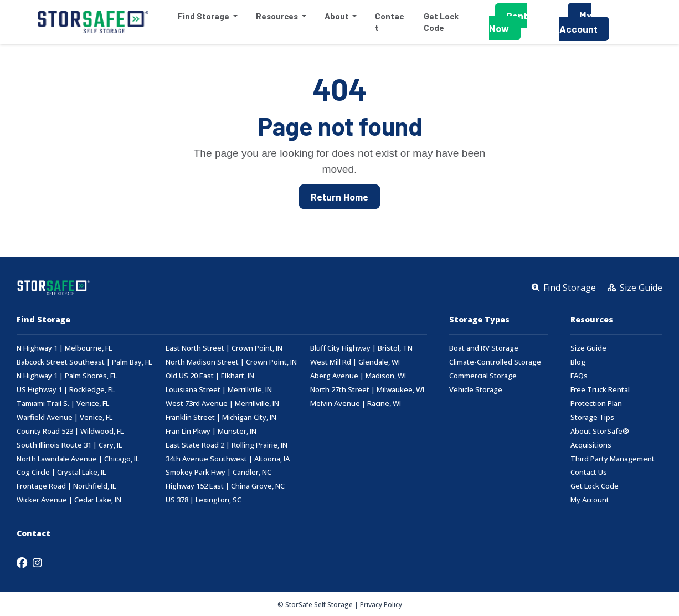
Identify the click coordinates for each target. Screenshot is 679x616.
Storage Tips (592, 417)
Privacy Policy (381, 604)
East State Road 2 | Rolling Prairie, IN (227, 445)
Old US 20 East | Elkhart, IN (210, 376)
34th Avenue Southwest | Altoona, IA (228, 459)
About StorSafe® (600, 431)
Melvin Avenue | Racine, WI (356, 404)
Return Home (339, 197)
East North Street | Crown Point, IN (224, 348)
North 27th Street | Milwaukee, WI (367, 390)
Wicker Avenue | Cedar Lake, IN (69, 500)
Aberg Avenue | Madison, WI (358, 376)
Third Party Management (613, 459)
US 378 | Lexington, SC (204, 500)
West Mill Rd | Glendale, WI (355, 362)
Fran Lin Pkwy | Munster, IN (211, 431)
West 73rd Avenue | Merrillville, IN (222, 404)
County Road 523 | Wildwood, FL (70, 431)
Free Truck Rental (600, 390)
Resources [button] (277, 16)
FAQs (579, 376)
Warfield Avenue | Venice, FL (65, 417)
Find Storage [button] (204, 16)
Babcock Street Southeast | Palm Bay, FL (84, 362)
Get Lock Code (441, 22)
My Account (578, 22)
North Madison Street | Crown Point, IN (231, 362)
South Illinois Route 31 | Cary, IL (69, 445)
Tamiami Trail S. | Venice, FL (63, 404)
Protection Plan (596, 404)
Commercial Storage (483, 376)
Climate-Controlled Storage (495, 362)
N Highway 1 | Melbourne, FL (64, 348)
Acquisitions (591, 445)
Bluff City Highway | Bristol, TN (361, 348)
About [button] (337, 16)
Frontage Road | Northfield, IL (66, 486)
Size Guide (588, 348)
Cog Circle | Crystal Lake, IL (61, 472)
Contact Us (589, 472)
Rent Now (508, 22)
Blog (578, 362)
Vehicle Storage (476, 390)
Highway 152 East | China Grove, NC (225, 486)
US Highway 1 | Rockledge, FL (66, 390)
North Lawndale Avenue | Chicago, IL (78, 459)
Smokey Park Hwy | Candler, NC (218, 472)
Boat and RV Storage (484, 348)
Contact (389, 22)
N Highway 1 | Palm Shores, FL (67, 376)
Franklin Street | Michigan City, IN (221, 417)
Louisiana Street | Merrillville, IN (219, 390)
